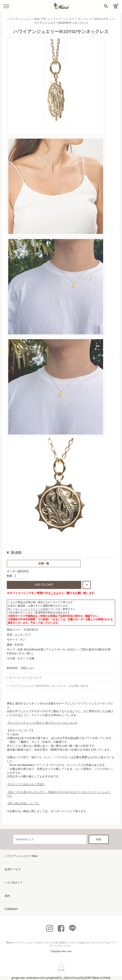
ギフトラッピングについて (25, 678)
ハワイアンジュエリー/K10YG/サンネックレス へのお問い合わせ (49, 686)
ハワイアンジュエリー (25, 943)
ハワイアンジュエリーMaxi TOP (27, 19)
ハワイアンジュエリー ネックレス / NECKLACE (79, 19)
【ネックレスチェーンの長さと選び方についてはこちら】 (42, 723)
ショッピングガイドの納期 (33, 609)
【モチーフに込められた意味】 (26, 784)
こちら (55, 593)
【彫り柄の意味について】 (23, 803)
